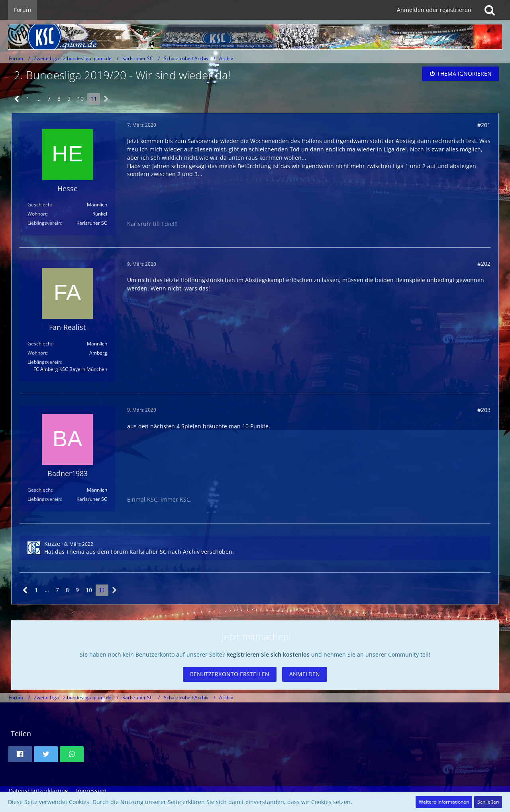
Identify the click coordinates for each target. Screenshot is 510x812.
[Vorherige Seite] (17, 99)
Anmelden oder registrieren (434, 10)
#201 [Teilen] (484, 125)
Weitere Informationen (444, 802)
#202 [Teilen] (484, 264)
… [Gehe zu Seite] (38, 99)
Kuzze (52, 544)
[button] (20, 754)
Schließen (488, 802)
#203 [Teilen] (484, 410)
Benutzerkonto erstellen (230, 674)
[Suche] (490, 10)
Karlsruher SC (148, 552)
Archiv (191, 552)
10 (80, 99)
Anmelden (305, 674)
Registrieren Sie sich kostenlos (268, 654)
